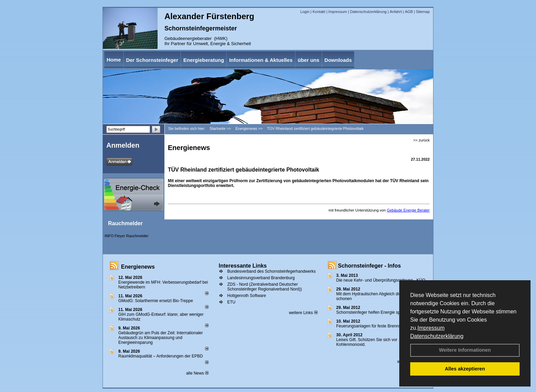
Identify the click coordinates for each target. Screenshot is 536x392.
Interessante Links (243, 266)
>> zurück (421, 140)
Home (114, 60)
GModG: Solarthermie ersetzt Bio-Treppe (156, 301)
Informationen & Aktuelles (261, 60)
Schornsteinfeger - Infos (370, 266)
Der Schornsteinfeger (152, 60)
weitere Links (303, 313)
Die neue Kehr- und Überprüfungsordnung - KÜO (381, 280)
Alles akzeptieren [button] (465, 369)
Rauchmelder (125, 223)
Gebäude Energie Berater (408, 210)
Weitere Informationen (465, 350)
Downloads (338, 60)
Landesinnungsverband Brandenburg (261, 278)
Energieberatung (204, 60)
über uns (309, 60)
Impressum (431, 328)
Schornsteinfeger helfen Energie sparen (372, 312)
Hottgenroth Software (247, 296)
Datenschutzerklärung (437, 336)
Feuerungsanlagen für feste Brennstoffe (372, 326)
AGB (409, 12)
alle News (197, 373)
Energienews (138, 267)
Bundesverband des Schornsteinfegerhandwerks (272, 271)
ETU (231, 302)
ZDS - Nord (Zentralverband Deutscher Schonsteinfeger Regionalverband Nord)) (265, 287)
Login (305, 12)
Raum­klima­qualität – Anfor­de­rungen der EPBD (160, 356)
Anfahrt (396, 12)
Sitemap (423, 12)
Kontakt (319, 12)
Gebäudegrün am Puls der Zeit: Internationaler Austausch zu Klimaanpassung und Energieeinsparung (160, 338)
